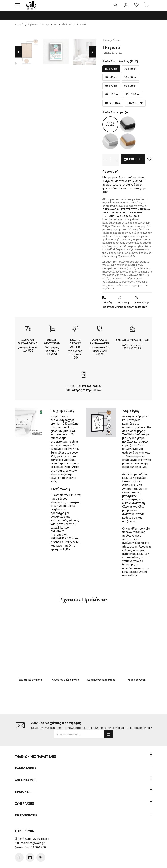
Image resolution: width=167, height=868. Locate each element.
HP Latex (75, 498)
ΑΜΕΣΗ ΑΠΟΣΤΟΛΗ (52, 345)
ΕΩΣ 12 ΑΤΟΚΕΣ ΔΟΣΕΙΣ (75, 347)
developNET (117, 863)
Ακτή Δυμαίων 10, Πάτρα (33, 826)
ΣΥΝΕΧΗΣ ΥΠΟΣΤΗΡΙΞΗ (132, 343)
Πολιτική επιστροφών (126, 308)
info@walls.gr (36, 831)
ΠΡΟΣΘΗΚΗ (138, 163)
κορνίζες (128, 427)
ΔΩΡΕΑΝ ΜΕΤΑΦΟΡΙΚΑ (28, 345)
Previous (19, 55)
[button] (17, 7)
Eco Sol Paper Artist (67, 470)
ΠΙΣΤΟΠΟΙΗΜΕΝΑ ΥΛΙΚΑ (84, 389)
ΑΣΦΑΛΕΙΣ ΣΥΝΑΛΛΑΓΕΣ (100, 345)
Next (93, 55)
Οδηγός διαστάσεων (110, 308)
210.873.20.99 (132, 352)
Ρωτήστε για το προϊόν (142, 308)
